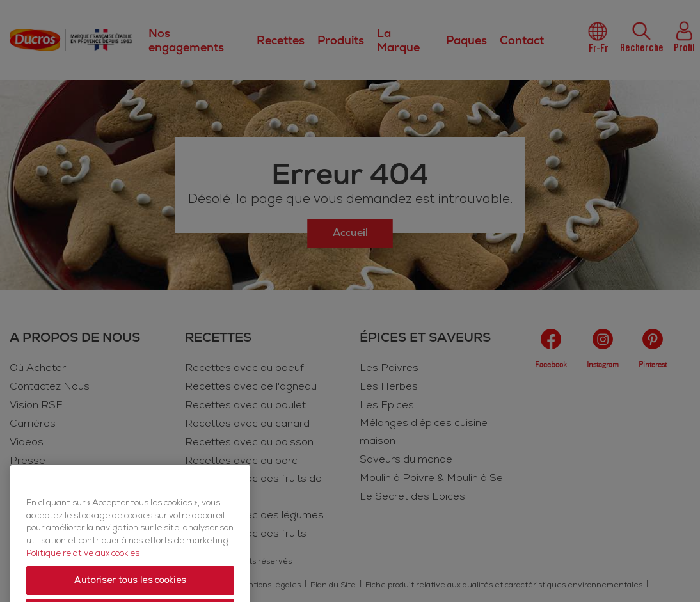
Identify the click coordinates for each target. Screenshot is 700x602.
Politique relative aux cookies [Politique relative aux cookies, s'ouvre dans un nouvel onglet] (83, 573)
